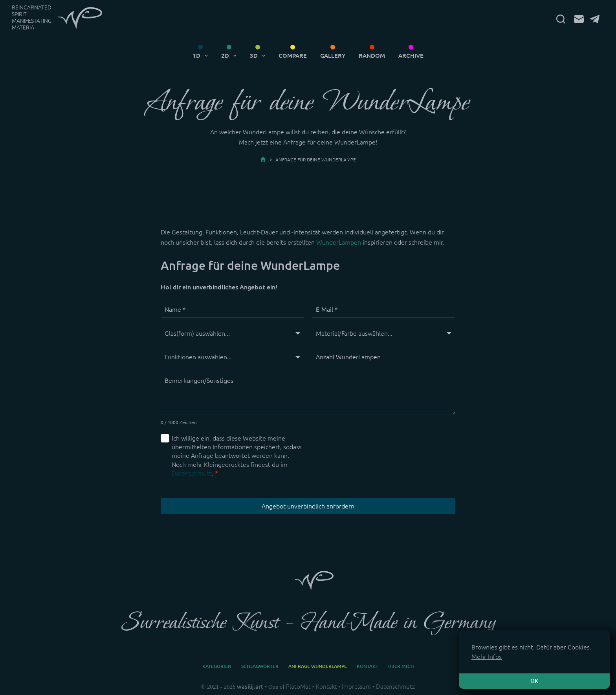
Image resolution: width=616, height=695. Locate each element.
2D (230, 56)
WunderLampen (339, 242)
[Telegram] (595, 19)
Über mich (401, 666)
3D (259, 56)
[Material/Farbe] (384, 333)
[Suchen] (561, 19)
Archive (411, 56)
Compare (293, 56)
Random (372, 56)
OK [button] (534, 681)
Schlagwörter (260, 666)
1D (202, 56)
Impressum (356, 687)
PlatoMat (298, 687)
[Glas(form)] (232, 333)
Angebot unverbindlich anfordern (308, 506)
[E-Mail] (579, 19)
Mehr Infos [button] (487, 657)
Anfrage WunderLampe (318, 666)
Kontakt (368, 666)
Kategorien (217, 666)
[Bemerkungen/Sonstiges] (308, 394)
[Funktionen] (232, 357)
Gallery (333, 56)
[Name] (232, 310)
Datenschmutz (192, 473)
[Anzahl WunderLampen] (384, 357)
